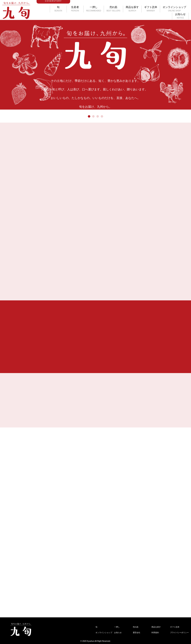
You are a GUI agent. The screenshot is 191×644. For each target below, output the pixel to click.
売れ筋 (113, 9)
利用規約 (155, 633)
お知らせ (180, 16)
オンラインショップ (174, 9)
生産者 (75, 9)
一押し (94, 9)
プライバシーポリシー (179, 633)
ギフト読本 (151, 9)
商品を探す (132, 9)
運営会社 (137, 633)
